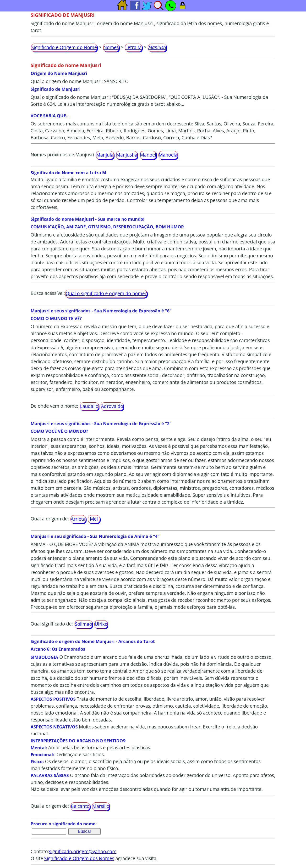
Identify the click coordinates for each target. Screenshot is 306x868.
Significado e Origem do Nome (64, 47)
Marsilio (101, 806)
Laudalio (89, 406)
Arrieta (78, 519)
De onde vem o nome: (54, 406)
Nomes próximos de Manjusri (62, 155)
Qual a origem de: (50, 519)
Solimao (83, 624)
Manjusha (127, 155)
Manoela (168, 155)
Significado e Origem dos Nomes (79, 858)
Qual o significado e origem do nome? (106, 293)
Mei (94, 519)
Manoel (148, 155)
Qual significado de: (52, 624)
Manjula (105, 155)
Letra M (134, 47)
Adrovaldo (112, 406)
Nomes (111, 47)
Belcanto (80, 806)
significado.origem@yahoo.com (83, 851)
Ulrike (101, 624)
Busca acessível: (48, 293)
